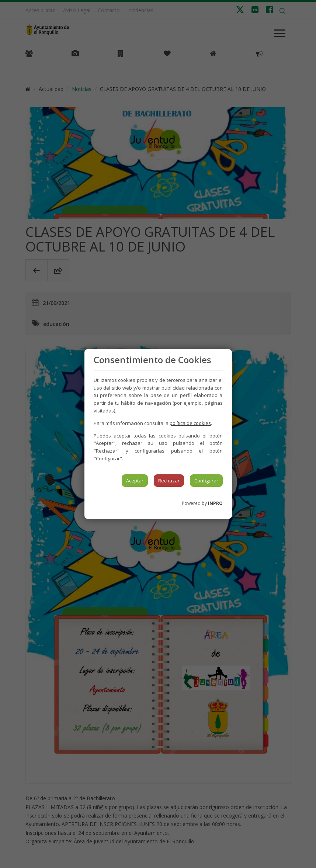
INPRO (215, 503)
